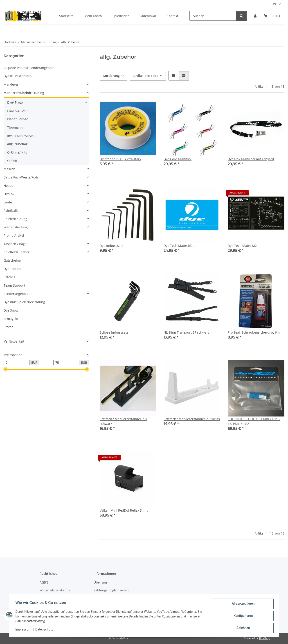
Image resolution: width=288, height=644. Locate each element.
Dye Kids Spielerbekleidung (24, 302)
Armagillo (11, 319)
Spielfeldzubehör (17, 252)
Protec (8, 327)
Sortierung (111, 76)
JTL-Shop (265, 638)
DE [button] (275, 4)
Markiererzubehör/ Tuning (24, 93)
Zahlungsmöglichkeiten (111, 590)
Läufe (8, 202)
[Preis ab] (17, 363)
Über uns (101, 582)
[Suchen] (213, 16)
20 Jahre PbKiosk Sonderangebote (29, 68)
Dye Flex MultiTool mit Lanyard (251, 159)
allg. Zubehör (17, 144)
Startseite (66, 16)
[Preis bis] (66, 363)
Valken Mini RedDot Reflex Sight (124, 510)
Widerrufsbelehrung (55, 590)
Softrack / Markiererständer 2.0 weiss (192, 419)
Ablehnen (242, 628)
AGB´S (44, 582)
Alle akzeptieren (242, 605)
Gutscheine (12, 260)
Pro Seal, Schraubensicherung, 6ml (254, 332)
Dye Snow (11, 310)
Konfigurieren (242, 616)
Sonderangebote (16, 294)
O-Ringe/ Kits (17, 152)
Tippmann (15, 127)
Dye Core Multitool (178, 159)
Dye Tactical (13, 269)
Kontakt (172, 16)
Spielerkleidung (15, 219)
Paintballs (11, 211)
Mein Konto (93, 16)
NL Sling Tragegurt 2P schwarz (187, 332)
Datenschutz (45, 630)
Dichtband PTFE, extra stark (120, 159)
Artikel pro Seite (146, 76)
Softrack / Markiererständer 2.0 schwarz (123, 421)
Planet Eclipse (18, 119)
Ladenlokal (148, 16)
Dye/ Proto (15, 102)
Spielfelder (121, 16)
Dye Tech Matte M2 (242, 246)
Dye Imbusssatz (111, 246)
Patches (9, 277)
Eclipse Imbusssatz (114, 332)
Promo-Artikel (14, 235)
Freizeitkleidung (16, 227)
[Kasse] (272, 16)
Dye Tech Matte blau (179, 246)
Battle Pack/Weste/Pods (21, 177)
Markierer (11, 84)
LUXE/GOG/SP (17, 111)
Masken (9, 169)
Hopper (9, 186)
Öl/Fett (12, 161)
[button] (255, 16)
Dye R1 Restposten (18, 76)
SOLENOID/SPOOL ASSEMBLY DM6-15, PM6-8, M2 (254, 421)
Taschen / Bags (15, 244)
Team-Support (14, 285)
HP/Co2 (9, 194)
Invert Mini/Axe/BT (21, 136)
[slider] (5, 370)
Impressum (24, 630)
